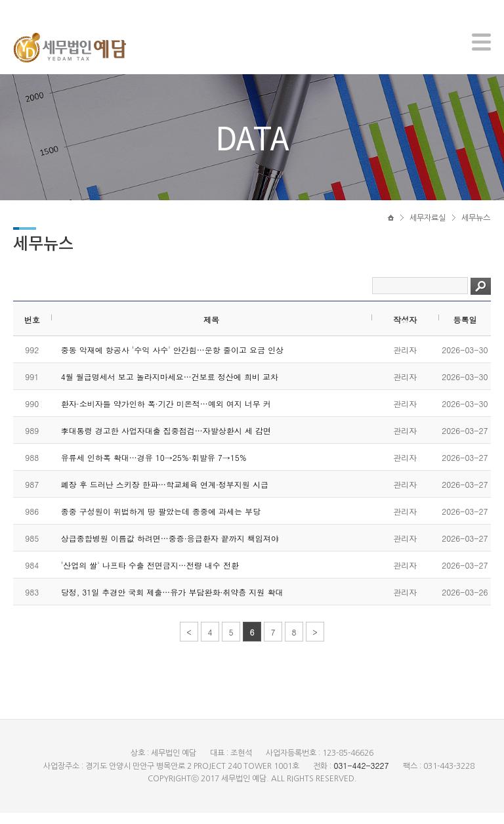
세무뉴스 (476, 228)
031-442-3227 (361, 776)
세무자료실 (428, 228)
